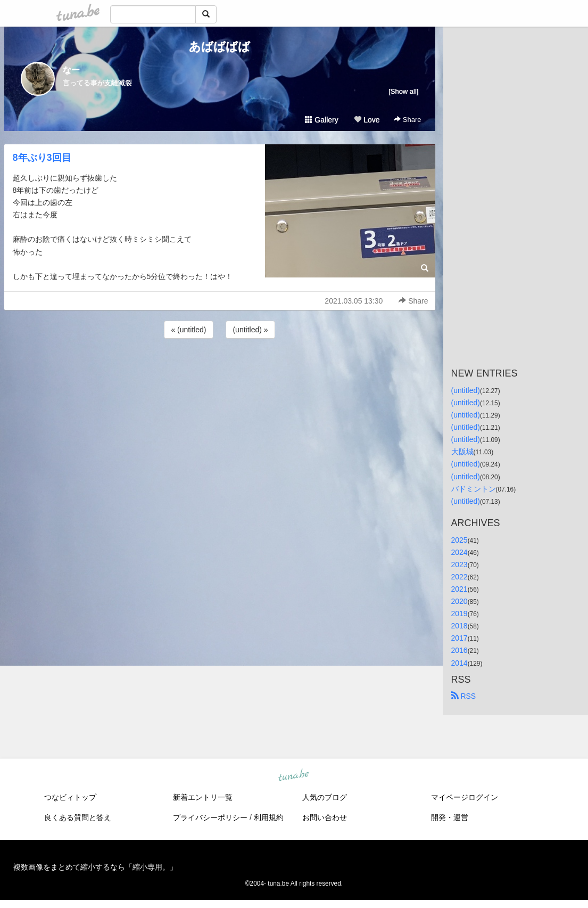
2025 (459, 540)
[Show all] (403, 91)
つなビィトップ (70, 797)
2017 (459, 638)
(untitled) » (250, 330)
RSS (464, 696)
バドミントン (474, 489)
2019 (459, 613)
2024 (459, 552)
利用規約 (269, 817)
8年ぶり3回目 (42, 158)
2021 (459, 589)
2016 (459, 650)
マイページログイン (465, 797)
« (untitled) (188, 330)
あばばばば (220, 47)
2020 (459, 601)
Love (367, 120)
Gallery (321, 120)
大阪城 (462, 452)
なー (71, 70)
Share (407, 120)
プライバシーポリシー (210, 817)
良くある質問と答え (78, 817)
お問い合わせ (325, 817)
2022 (459, 577)
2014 (459, 663)
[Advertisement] (220, 370)
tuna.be (294, 775)
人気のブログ (325, 797)
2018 (459, 626)
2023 (459, 565)
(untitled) (466, 390)
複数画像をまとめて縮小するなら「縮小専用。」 (95, 867)
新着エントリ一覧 (203, 797)
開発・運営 (450, 817)
